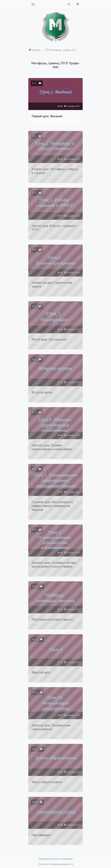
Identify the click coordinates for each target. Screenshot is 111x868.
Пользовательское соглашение (56, 859)
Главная (34, 50)
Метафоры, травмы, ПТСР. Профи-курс (62, 50)
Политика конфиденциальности (56, 864)
